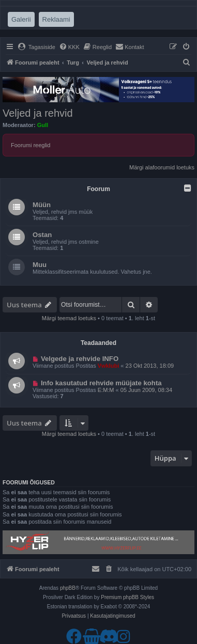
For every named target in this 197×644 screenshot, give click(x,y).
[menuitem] (36, 47)
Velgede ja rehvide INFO (80, 359)
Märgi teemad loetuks (69, 318)
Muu (40, 265)
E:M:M (106, 390)
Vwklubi (109, 366)
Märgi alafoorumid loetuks (162, 167)
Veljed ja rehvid (38, 113)
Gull (43, 125)
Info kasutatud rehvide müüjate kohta (101, 383)
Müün (42, 205)
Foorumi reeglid (31, 145)
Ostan (42, 235)
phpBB (68, 588)
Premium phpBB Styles (127, 597)
